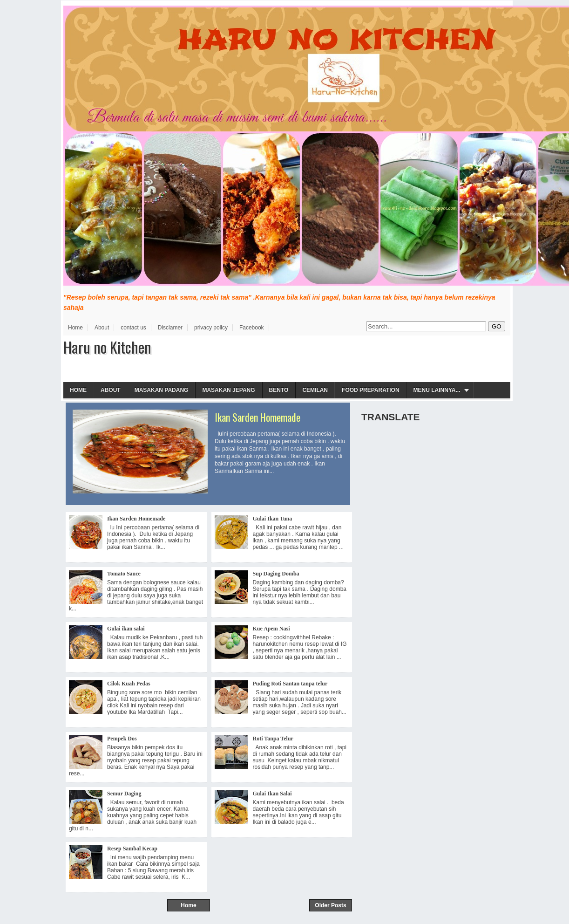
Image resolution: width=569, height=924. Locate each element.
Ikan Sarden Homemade (257, 417)
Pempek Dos (122, 739)
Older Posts (330, 905)
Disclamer (170, 328)
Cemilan (315, 390)
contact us (133, 328)
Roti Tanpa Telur (273, 739)
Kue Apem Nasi (271, 629)
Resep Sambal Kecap (132, 849)
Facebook (252, 328)
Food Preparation (371, 390)
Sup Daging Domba (276, 574)
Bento (279, 390)
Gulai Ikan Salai (272, 794)
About (102, 328)
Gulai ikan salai (126, 629)
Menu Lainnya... (437, 390)
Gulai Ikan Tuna (273, 519)
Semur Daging (124, 794)
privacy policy (211, 328)
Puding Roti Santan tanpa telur (290, 684)
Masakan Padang (162, 390)
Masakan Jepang (228, 390)
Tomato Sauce (124, 574)
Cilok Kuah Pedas (129, 684)
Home (75, 328)
